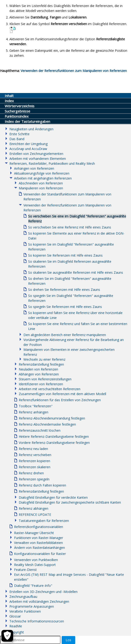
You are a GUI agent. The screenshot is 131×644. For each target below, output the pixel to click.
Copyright (17, 632)
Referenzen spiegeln (34, 479)
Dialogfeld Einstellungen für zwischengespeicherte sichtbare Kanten (70, 502)
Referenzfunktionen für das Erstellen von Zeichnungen (60, 400)
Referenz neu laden (33, 449)
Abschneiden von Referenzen (41, 183)
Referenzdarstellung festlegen (41, 364)
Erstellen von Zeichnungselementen (36, 154)
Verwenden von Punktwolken (36, 560)
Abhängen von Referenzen (39, 374)
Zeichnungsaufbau (23, 597)
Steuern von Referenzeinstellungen (45, 379)
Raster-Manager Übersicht (34, 533)
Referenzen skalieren (35, 467)
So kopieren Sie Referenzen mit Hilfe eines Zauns (65, 255)
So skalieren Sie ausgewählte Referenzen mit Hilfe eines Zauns (76, 272)
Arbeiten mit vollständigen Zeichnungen (39, 601)
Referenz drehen (31, 473)
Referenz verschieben (35, 455)
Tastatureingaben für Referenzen (44, 521)
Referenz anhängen (34, 412)
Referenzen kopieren (34, 461)
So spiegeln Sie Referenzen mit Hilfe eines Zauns (65, 307)
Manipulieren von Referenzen (41, 188)
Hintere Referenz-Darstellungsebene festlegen (54, 436)
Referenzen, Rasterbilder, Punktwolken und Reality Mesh (52, 163)
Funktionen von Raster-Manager (39, 538)
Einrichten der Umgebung (28, 144)
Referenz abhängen (34, 508)
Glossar (15, 616)
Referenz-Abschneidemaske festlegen (47, 424)
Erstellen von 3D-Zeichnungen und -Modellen (43, 592)
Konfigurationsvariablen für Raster (40, 554)
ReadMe (16, 626)
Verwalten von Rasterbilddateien (38, 543)
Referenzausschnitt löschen (40, 430)
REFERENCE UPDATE (35, 515)
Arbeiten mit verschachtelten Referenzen (50, 389)
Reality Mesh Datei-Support (35, 565)
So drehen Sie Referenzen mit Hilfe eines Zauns (64, 290)
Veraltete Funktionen (25, 611)
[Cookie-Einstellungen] (7, 636)
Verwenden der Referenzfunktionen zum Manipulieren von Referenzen (74, 71)
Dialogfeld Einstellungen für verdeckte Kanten (53, 497)
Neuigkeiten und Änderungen (31, 129)
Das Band (17, 139)
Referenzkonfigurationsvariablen (39, 527)
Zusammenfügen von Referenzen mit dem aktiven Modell (62, 394)
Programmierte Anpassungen (32, 606)
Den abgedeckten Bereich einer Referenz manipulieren (65, 335)
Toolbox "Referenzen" (36, 406)
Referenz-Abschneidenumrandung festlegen (52, 418)
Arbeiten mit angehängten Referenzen (43, 178)
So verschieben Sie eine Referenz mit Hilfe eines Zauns (70, 227)
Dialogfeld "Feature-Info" (33, 586)
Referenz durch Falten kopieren (42, 485)
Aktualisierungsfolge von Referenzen (42, 173)
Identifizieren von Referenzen (41, 384)
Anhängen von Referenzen (34, 168)
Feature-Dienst (25, 570)
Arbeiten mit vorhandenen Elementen (38, 159)
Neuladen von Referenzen (38, 369)
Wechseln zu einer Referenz (44, 359)
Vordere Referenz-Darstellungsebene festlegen (54, 443)
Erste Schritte (19, 134)
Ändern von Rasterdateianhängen (39, 548)
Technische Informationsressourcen (37, 621)
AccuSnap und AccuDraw (28, 149)
